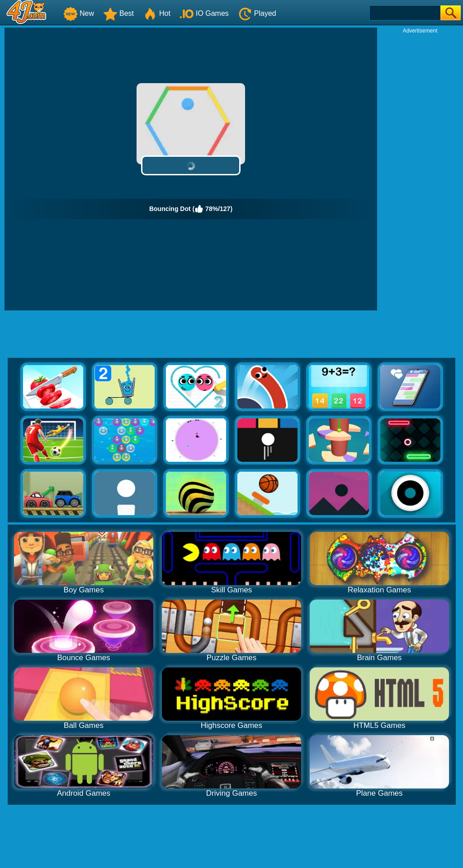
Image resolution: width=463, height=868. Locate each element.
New (79, 13)
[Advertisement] (420, 170)
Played (257, 13)
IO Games (204, 13)
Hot (157, 13)
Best (118, 13)
